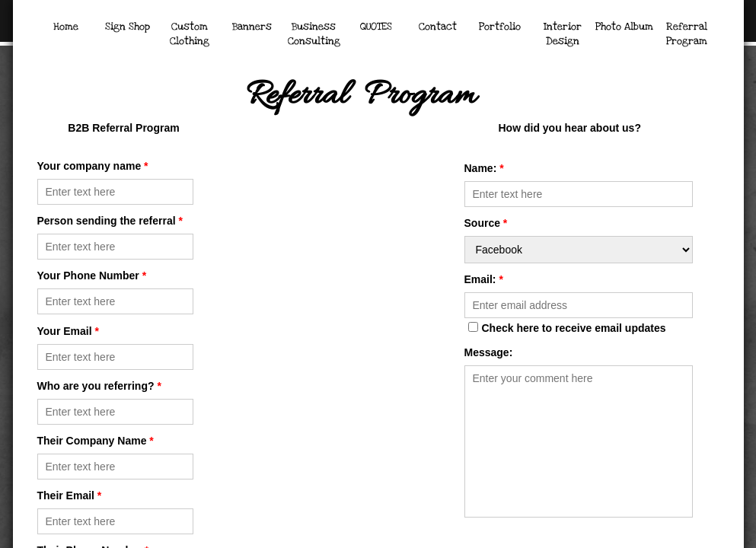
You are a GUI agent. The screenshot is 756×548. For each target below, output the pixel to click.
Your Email (68, 331)
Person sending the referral (110, 221)
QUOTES (376, 27)
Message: (489, 352)
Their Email (70, 495)
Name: (484, 168)
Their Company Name (96, 441)
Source (486, 223)
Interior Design (563, 34)
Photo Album (624, 27)
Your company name (93, 166)
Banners (252, 27)
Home (66, 27)
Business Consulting (314, 34)
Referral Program (687, 34)
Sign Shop (128, 27)
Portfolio (500, 27)
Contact (438, 27)
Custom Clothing (190, 34)
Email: (484, 279)
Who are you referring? (99, 386)
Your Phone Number (92, 276)
